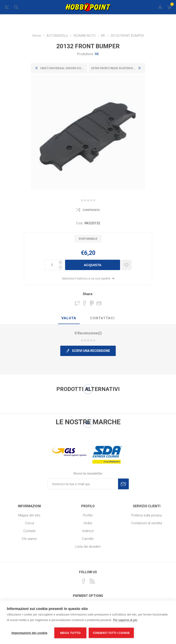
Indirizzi (88, 531)
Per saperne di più (125, 620)
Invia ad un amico (99, 303)
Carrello (88, 539)
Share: (88, 294)
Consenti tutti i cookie (111, 633)
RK (97, 54)
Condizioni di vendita (147, 523)
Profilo (88, 515)
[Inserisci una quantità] (52, 265)
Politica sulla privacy (147, 515)
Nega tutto (70, 633)
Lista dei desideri (88, 547)
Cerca (29, 523)
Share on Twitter (77, 303)
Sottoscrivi (123, 484)
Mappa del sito (29, 515)
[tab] (69, 318)
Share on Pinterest (92, 303)
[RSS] (92, 581)
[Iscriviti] (83, 484)
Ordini (88, 523)
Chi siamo (29, 539)
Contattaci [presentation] (102, 318)
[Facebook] (84, 581)
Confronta (91, 210)
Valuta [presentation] (69, 318)
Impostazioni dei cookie (29, 633)
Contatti (29, 531)
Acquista (92, 265)
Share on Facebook (85, 303)
